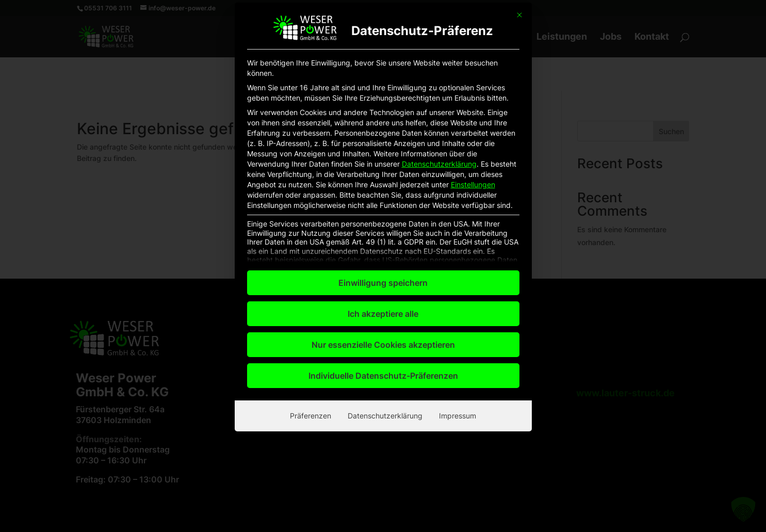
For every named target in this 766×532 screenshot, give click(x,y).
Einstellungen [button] (473, 32)
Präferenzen (311, 264)
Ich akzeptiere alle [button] (383, 162)
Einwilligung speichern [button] (383, 131)
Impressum (458, 264)
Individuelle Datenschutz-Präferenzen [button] (383, 224)
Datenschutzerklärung (439, 12)
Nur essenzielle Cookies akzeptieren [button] (383, 193)
